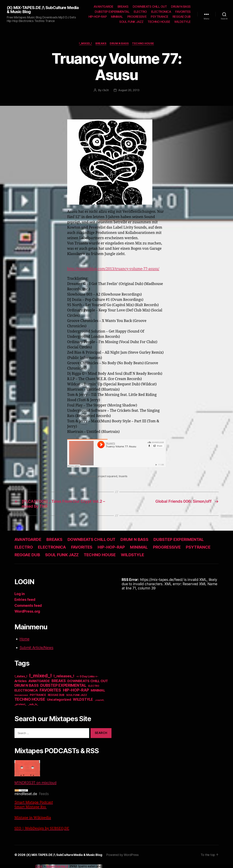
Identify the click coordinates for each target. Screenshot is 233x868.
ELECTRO (140, 12)
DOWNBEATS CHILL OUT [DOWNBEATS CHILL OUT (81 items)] (88, 681)
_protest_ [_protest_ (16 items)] (20, 704)
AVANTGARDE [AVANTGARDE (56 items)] (39, 681)
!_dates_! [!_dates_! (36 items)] (21, 676)
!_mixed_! (86, 43)
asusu (76, 476)
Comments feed (28, 606)
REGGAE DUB (182, 17)
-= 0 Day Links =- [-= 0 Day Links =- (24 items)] (87, 676)
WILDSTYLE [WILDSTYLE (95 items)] (83, 699)
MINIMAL (117, 17)
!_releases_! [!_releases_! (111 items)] (64, 676)
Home (25, 639)
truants (123, 476)
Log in (20, 594)
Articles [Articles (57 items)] (21, 681)
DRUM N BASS (181, 7)
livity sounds (88, 476)
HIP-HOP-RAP (98, 17)
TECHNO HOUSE (159, 22)
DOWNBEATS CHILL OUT (150, 7)
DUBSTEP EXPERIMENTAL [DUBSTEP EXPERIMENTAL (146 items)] (63, 685)
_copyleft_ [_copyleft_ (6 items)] (100, 700)
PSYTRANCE (160, 17)
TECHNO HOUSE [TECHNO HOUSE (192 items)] (30, 699)
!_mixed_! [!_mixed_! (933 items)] (40, 676)
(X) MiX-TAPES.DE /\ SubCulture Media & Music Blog (43, 10)
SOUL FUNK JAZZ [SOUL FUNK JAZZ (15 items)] (77, 695)
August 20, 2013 (129, 90)
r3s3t (105, 90)
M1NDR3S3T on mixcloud (35, 773)
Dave (39, 866)
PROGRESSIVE (137, 17)
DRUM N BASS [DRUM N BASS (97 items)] (27, 685)
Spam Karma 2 (57, 866)
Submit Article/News (37, 648)
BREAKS (123, 7)
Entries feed (25, 600)
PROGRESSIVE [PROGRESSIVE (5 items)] (21, 695)
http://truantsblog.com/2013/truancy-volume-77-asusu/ (113, 269)
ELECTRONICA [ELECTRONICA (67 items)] (26, 690)
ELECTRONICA (161, 12)
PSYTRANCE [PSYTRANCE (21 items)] (38, 695)
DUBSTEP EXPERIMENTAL (112, 12)
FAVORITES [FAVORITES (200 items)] (50, 690)
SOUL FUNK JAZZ (131, 22)
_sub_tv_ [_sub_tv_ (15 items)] (33, 704)
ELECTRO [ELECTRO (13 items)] (94, 686)
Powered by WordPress (122, 855)
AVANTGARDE (103, 7)
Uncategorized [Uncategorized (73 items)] (59, 700)
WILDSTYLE (182, 22)
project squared (107, 476)
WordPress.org (27, 611)
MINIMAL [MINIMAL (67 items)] (98, 690)
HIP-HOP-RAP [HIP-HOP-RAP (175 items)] (76, 690)
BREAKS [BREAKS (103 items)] (59, 681)
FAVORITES (183, 12)
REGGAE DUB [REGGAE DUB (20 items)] (56, 695)
